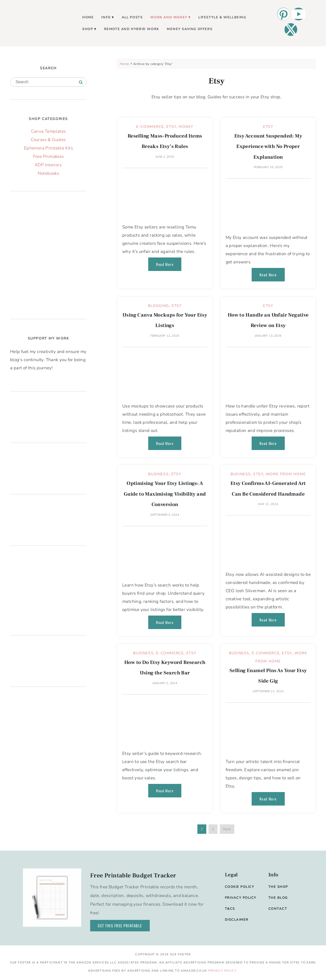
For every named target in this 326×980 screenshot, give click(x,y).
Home (88, 17)
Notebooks (49, 173)
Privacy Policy (222, 971)
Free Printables (49, 156)
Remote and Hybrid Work (132, 29)
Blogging (159, 306)
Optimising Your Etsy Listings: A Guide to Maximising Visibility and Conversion (165, 494)
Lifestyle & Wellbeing (222, 17)
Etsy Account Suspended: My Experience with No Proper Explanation (268, 147)
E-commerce (150, 127)
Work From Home (286, 474)
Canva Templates (49, 131)
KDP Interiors (48, 165)
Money (186, 127)
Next (227, 829)
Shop (88, 29)
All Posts (132, 17)
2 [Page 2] (213, 829)
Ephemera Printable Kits (48, 148)
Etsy (171, 127)
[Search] (81, 82)
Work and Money (169, 17)
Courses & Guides (48, 140)
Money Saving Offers (190, 29)
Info (106, 17)
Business (158, 474)
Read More (165, 264)
